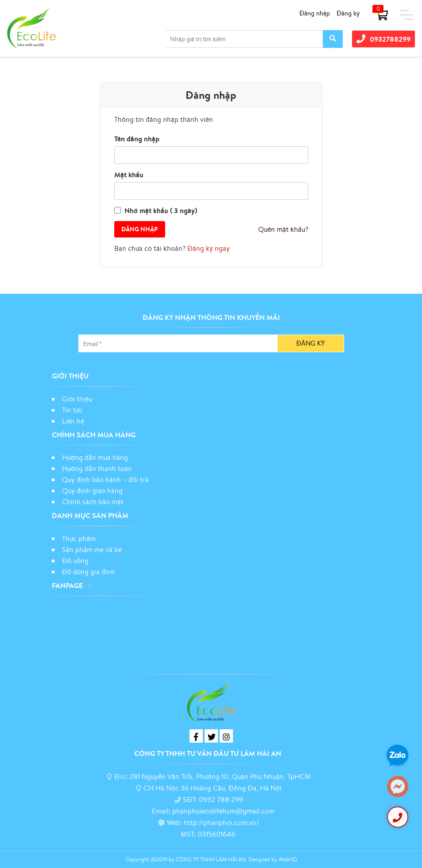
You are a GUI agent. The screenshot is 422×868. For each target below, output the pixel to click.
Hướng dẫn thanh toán (97, 468)
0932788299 (383, 39)
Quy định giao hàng (92, 490)
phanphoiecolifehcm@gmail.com (223, 811)
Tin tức (72, 410)
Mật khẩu (129, 175)
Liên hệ (73, 421)
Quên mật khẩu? (283, 229)
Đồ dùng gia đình (89, 572)
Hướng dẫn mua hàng (95, 457)
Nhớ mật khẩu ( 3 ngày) (161, 210)
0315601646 (216, 834)
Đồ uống (75, 561)
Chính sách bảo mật (94, 502)
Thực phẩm (79, 538)
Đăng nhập (315, 13)
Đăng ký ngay (209, 248)
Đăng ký (348, 13)
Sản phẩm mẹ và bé (92, 549)
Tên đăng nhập (137, 139)
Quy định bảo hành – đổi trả (105, 479)
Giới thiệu (77, 399)
